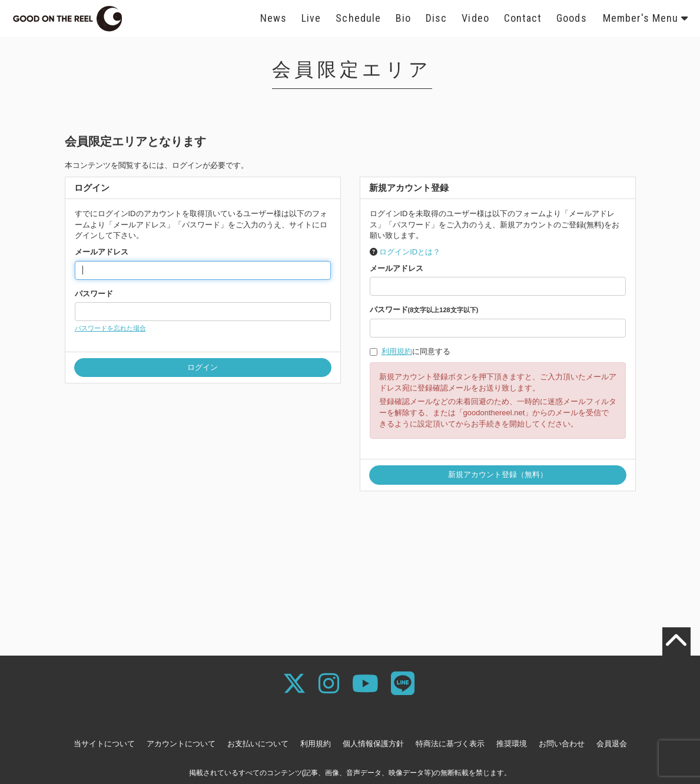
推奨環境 (512, 744)
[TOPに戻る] (676, 641)
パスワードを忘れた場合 (110, 328)
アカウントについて (181, 744)
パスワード (94, 294)
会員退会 (612, 744)
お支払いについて (258, 744)
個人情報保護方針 (373, 744)
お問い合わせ (562, 744)
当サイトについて (104, 744)
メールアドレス (102, 252)
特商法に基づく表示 (450, 744)
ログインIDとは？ (410, 252)
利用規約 (397, 351)
